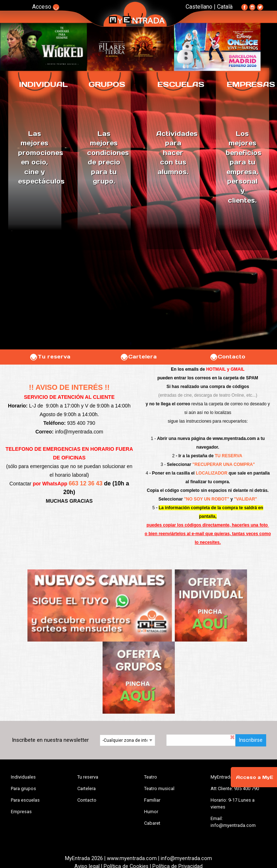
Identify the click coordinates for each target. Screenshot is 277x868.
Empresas (21, 812)
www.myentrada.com (234, 439)
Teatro (151, 777)
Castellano (199, 7)
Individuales (23, 777)
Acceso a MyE (255, 777)
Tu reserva (50, 357)
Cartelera (138, 357)
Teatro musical (159, 788)
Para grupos (23, 788)
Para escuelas (25, 800)
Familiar (152, 800)
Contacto (227, 357)
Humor (151, 812)
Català (225, 7)
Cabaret (152, 823)
